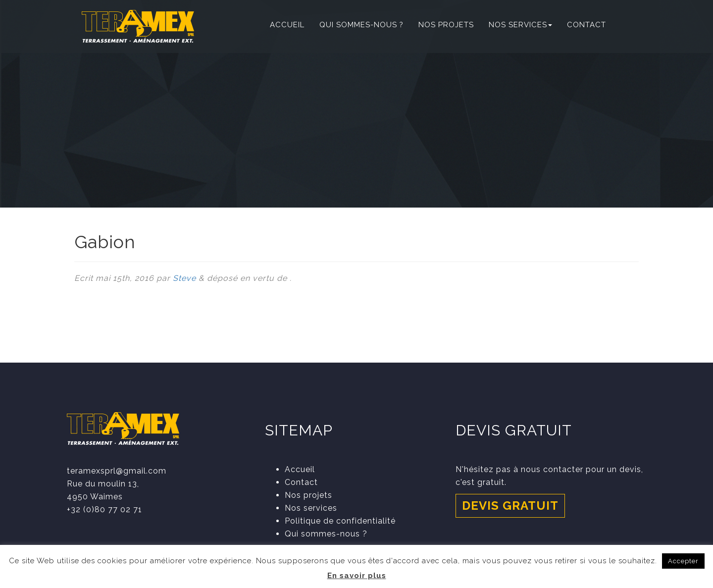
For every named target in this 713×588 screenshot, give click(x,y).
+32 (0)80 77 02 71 (104, 509)
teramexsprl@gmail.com (117, 471)
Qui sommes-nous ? (361, 25)
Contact (586, 25)
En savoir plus (357, 576)
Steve (184, 278)
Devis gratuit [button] (510, 506)
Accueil (287, 25)
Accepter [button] (683, 561)
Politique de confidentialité (340, 521)
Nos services (520, 25)
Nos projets (446, 25)
